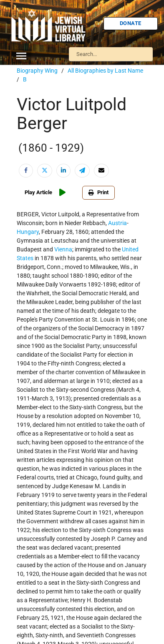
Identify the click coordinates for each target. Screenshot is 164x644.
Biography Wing (37, 71)
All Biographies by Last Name (105, 71)
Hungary (28, 232)
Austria (117, 223)
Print (98, 192)
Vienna (63, 249)
